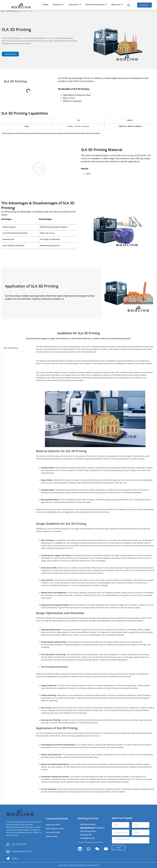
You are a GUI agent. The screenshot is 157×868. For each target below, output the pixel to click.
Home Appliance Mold (55, 828)
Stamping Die (86, 835)
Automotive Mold (53, 825)
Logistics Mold (52, 836)
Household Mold (53, 832)
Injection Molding (88, 824)
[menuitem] (59, 5)
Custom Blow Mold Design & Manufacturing (92, 828)
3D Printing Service (13, 11)
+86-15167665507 (19, 844)
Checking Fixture (87, 838)
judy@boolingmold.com (22, 851)
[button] (39, 169)
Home (3, 11)
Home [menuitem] (45, 4)
